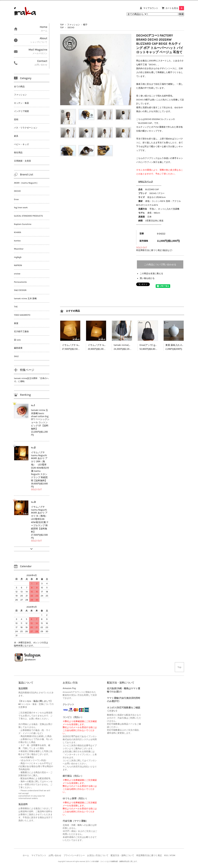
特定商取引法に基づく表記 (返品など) (154, 250)
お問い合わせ (55, 855)
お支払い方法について (98, 855)
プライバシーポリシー (74, 855)
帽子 (85, 25)
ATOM (172, 855)
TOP (62, 25)
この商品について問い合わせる (160, 265)
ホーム (26, 855)
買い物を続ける (147, 278)
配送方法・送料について (122, 855)
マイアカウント (151, 8)
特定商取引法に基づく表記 (149, 855)
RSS (166, 855)
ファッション (73, 25)
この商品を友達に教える (151, 273)
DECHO (71, 27)
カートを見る (175, 8)
